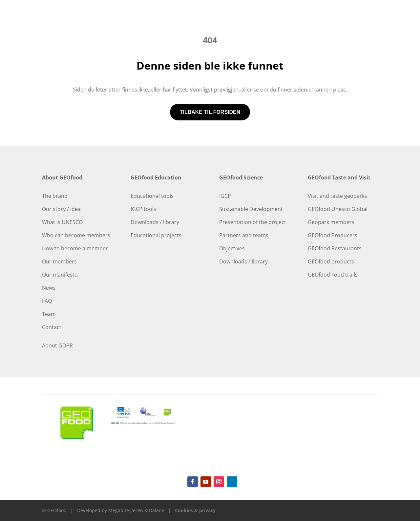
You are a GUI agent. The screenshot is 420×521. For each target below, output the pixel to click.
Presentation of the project (253, 222)
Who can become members (76, 235)
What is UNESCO (62, 222)
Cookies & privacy (195, 510)
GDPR (66, 345)
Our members (59, 261)
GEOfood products (331, 261)
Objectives (232, 248)
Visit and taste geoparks (337, 196)
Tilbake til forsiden (210, 112)
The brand (55, 196)
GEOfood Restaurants (335, 248)
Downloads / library (155, 222)
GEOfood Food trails (333, 275)
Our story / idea (61, 209)
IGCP (225, 196)
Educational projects (156, 235)
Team (49, 314)
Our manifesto (60, 275)
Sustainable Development (251, 209)
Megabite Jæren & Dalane (136, 510)
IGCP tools (143, 209)
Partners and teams (244, 235)
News (49, 288)
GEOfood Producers (333, 235)
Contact (52, 327)
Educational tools (152, 196)
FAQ (47, 301)
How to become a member (75, 248)
